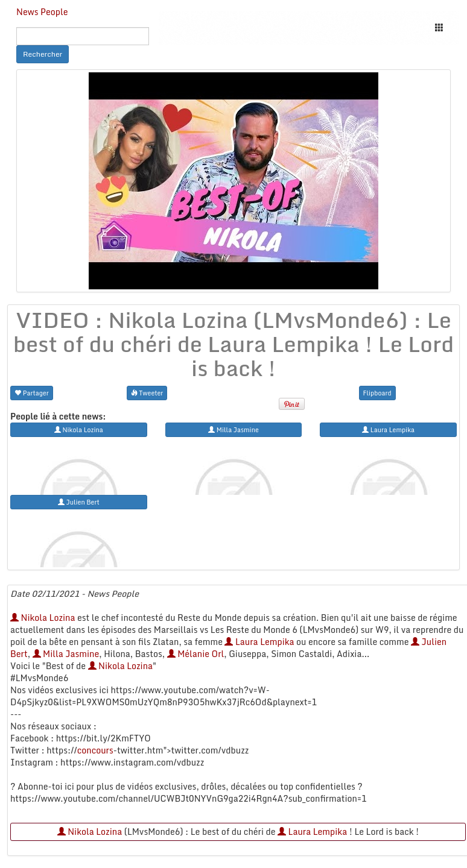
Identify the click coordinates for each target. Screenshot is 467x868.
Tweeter (147, 393)
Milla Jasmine (66, 654)
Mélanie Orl (196, 654)
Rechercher (43, 54)
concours (95, 750)
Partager (32, 393)
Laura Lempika (259, 642)
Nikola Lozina (43, 618)
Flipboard (377, 393)
